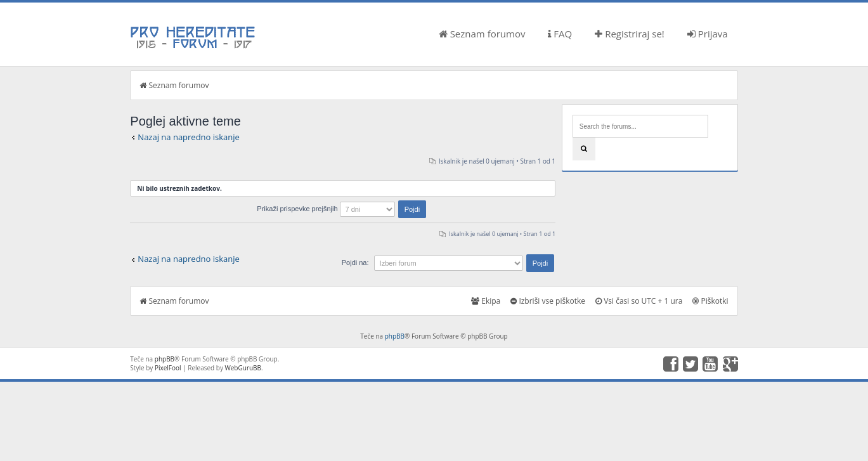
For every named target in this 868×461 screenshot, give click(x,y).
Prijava (708, 34)
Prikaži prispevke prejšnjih (341, 209)
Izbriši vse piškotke (548, 301)
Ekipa (486, 301)
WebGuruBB (243, 368)
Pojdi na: (355, 263)
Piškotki (710, 301)
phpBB (395, 336)
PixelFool (168, 368)
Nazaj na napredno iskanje (189, 137)
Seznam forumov (482, 34)
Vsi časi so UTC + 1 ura (639, 301)
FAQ (560, 34)
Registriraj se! (630, 34)
